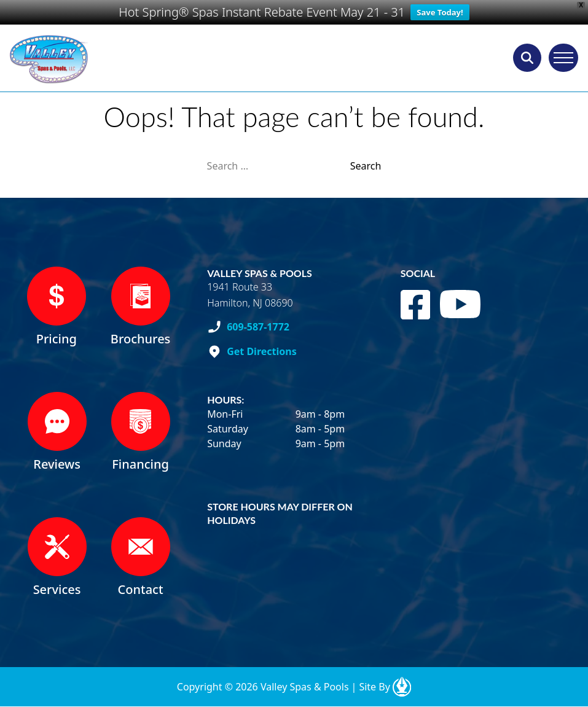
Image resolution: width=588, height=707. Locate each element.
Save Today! (440, 12)
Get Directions (262, 351)
